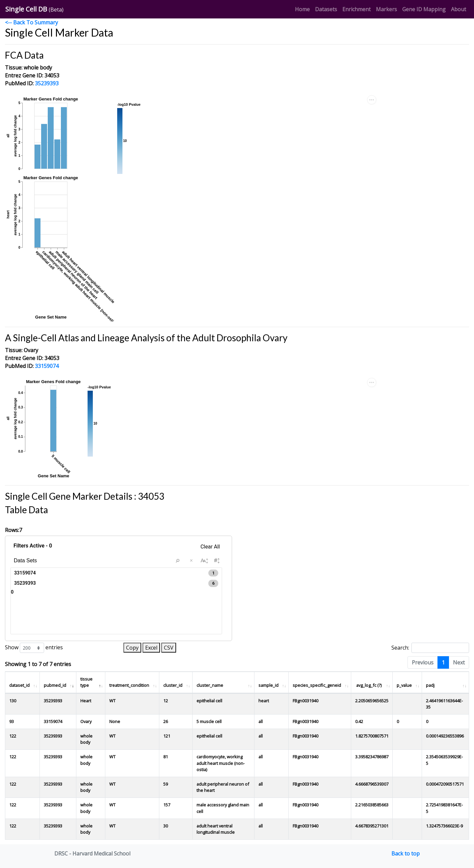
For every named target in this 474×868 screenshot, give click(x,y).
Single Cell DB (34, 9)
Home (304, 9)
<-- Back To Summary (31, 22)
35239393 (47, 83)
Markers (388, 9)
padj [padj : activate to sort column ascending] (430, 685)
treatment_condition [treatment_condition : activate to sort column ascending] (129, 685)
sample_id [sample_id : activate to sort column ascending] (268, 685)
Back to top (406, 854)
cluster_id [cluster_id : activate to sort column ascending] (173, 685)
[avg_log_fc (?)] (372, 682)
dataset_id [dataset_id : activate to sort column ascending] (19, 685)
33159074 (47, 366)
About (459, 9)
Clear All (210, 547)
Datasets (326, 9)
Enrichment (358, 9)
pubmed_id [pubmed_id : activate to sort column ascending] (55, 685)
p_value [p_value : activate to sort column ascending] (404, 685)
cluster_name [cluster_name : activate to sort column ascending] (210, 685)
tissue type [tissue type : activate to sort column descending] (86, 682)
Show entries (34, 648)
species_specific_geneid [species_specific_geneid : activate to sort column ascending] (317, 685)
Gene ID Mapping (425, 9)
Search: (430, 648)
